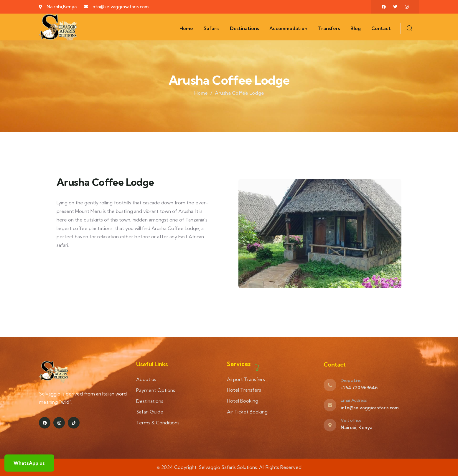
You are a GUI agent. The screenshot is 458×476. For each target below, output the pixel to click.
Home (201, 93)
